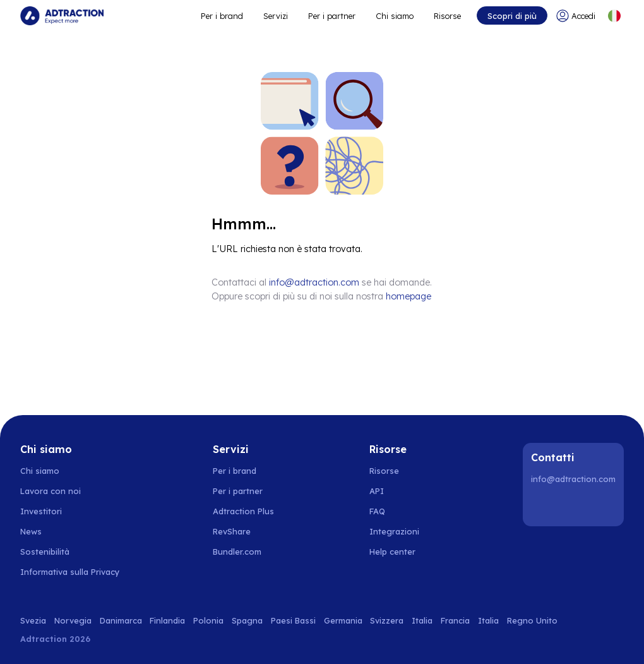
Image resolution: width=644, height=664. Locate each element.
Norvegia (73, 620)
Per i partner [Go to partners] (238, 491)
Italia (422, 620)
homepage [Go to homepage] (408, 296)
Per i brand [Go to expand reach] (222, 16)
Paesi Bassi (293, 620)
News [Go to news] (31, 531)
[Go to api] (399, 491)
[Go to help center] (399, 552)
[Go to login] (577, 16)
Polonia (208, 620)
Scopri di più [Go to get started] (512, 16)
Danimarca (121, 620)
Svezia (33, 620)
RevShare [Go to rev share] (232, 531)
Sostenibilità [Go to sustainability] (45, 552)
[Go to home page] (62, 16)
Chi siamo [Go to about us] (40, 471)
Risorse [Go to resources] (447, 16)
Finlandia (167, 620)
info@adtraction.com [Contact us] (314, 282)
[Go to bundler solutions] (244, 552)
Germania (343, 620)
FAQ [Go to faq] (377, 511)
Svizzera (387, 620)
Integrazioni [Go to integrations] (394, 531)
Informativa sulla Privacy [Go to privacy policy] (70, 572)
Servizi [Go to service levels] (276, 16)
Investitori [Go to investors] (41, 511)
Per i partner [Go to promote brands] (332, 16)
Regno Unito (532, 620)
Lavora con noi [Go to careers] (51, 491)
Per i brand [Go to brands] (235, 471)
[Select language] (614, 16)
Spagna (247, 620)
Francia (455, 620)
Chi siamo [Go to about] (395, 16)
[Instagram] (575, 506)
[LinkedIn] (543, 506)
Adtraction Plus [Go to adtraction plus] (243, 511)
